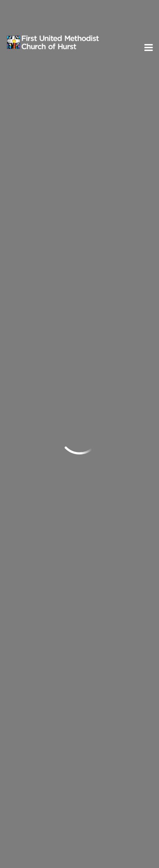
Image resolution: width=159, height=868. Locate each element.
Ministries (35, 460)
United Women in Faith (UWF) (64, 565)
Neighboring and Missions (58, 526)
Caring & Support (45, 552)
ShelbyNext (80, 850)
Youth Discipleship (46, 500)
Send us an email (34, 658)
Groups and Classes (48, 475)
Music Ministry (41, 539)
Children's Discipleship (52, 487)
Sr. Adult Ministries (47, 513)
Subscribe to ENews (48, 780)
